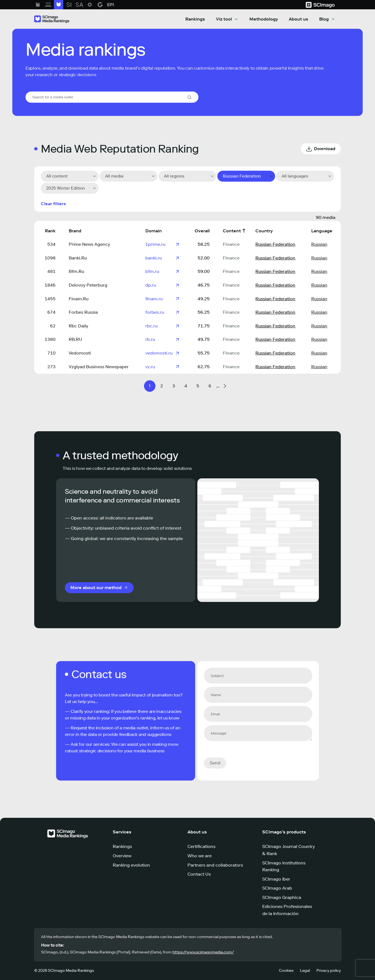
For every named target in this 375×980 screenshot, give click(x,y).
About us (298, 19)
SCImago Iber (276, 879)
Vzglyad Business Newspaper (99, 367)
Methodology (264, 19)
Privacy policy (329, 971)
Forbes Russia (83, 312)
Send (215, 763)
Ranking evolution (131, 865)
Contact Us (199, 874)
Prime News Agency (89, 244)
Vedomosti (80, 353)
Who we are (200, 856)
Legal (305, 971)
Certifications (201, 846)
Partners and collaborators (215, 865)
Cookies (286, 971)
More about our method (96, 588)
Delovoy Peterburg (88, 285)
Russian (319, 244)
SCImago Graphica (282, 897)
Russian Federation (275, 244)
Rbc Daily (78, 326)
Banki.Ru (78, 258)
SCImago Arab (277, 888)
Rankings (195, 19)
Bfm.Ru (76, 271)
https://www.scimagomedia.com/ (203, 952)
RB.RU (75, 339)
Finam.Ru (79, 299)
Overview (122, 856)
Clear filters (53, 204)
